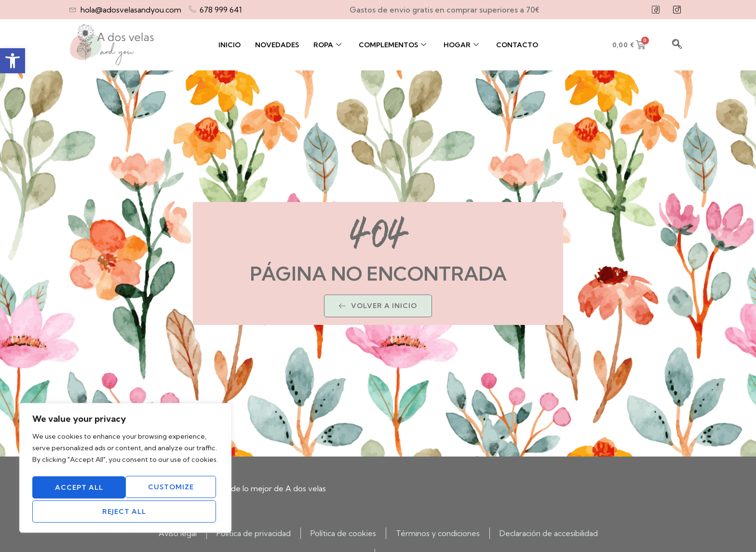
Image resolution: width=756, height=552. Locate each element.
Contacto (517, 45)
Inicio (229, 45)
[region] (125, 471)
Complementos (392, 45)
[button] (13, 61)
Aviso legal (178, 533)
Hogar (461, 45)
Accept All (125, 512)
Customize (77, 489)
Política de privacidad (254, 533)
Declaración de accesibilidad (549, 533)
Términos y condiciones (438, 533)
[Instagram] (677, 10)
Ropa (327, 45)
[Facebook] (656, 10)
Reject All (170, 489)
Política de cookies (343, 533)
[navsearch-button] (677, 45)
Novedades (277, 45)
